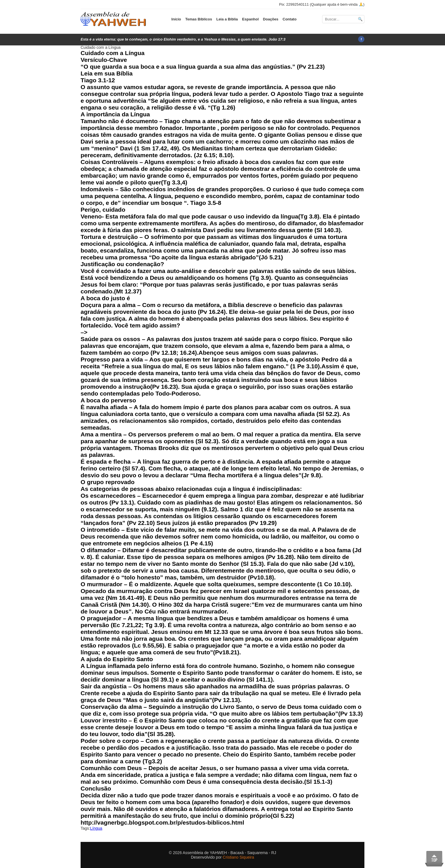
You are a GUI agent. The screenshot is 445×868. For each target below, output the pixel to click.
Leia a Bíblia (227, 19)
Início (176, 19)
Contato (290, 19)
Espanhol (250, 19)
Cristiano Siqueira (239, 857)
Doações (271, 19)
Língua (96, 828)
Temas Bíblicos (199, 19)
